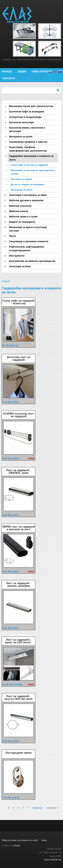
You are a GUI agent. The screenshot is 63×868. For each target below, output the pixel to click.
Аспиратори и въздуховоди (25, 117)
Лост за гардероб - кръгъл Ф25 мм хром (18, 698)
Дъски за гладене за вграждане (28, 184)
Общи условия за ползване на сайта (20, 840)
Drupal (17, 845)
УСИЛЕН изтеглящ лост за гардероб (18, 415)
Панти (13, 236)
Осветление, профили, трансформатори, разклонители (28, 149)
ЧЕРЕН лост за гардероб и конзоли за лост (18, 528)
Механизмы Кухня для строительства (31, 106)
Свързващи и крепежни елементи (29, 241)
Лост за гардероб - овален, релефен (18, 585)
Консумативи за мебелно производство (32, 261)
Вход (44, 840)
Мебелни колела (19, 211)
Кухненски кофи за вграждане (27, 112)
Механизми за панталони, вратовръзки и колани (33, 172)
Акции (22, 72)
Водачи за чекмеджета (22, 222)
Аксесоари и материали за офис (28, 195)
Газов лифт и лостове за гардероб (29, 165)
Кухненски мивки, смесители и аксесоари (27, 129)
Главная (6, 281)
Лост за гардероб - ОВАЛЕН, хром (18, 472)
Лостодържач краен (18, 753)
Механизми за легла (22, 190)
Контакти (9, 78)
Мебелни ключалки (20, 206)
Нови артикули (42, 72)
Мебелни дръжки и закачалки (26, 200)
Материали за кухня (21, 137)
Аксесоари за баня (20, 266)
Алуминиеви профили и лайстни (28, 142)
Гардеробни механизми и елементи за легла (31, 158)
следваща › (38, 808)
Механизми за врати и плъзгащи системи (28, 229)
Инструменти (17, 256)
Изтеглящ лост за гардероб (18, 358)
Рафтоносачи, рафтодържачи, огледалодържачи (27, 248)
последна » (52, 808)
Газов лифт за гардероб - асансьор (18, 302)
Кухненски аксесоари (22, 122)
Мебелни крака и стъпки (23, 217)
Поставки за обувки (21, 179)
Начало (7, 72)
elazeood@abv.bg (53, 860)
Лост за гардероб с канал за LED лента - (19, 641)
